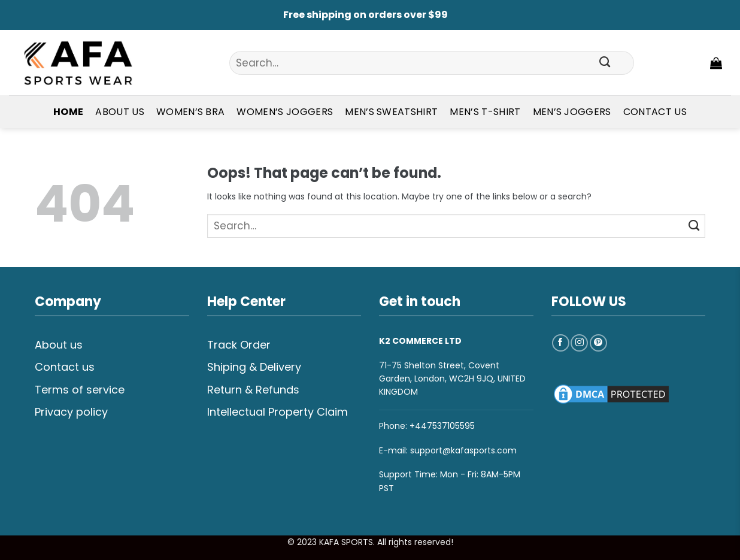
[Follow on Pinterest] (598, 343)
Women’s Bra (191, 112)
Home (68, 112)
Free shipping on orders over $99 (366, 15)
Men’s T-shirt (485, 112)
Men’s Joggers (572, 112)
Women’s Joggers (285, 112)
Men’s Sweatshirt (391, 112)
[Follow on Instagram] (579, 343)
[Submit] (605, 63)
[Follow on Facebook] (561, 343)
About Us (120, 112)
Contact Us (655, 112)
